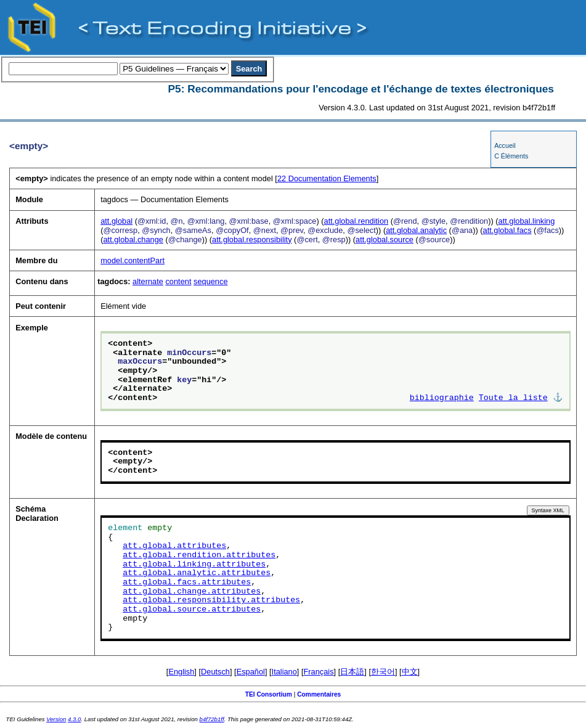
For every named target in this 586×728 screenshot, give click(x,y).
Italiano (284, 672)
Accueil (505, 145)
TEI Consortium (269, 694)
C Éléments (511, 156)
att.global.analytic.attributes (197, 573)
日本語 (352, 672)
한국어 (383, 672)
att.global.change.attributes (192, 592)
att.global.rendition (356, 221)
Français (319, 672)
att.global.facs (507, 230)
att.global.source (385, 239)
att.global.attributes (174, 546)
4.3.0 (74, 719)
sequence (211, 281)
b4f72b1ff (212, 719)
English (181, 672)
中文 (410, 672)
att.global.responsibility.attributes (211, 600)
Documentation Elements (327, 178)
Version (56, 719)
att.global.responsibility (252, 239)
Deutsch (215, 672)
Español (251, 672)
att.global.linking (527, 221)
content (178, 281)
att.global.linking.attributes (194, 565)
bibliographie (442, 398)
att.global (116, 221)
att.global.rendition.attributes (199, 555)
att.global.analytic (416, 230)
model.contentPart (132, 260)
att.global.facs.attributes (187, 583)
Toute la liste (513, 398)
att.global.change (133, 239)
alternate (148, 281)
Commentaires (319, 694)
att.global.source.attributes (192, 610)
